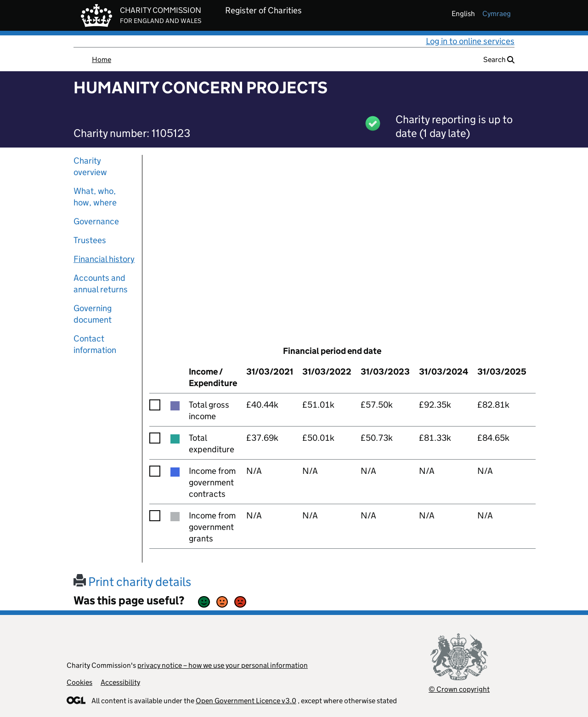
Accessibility (120, 682)
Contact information (95, 344)
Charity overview (90, 166)
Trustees (90, 240)
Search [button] (499, 60)
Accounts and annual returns (101, 284)
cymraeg (497, 14)
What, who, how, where (95, 197)
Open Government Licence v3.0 (246, 701)
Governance (96, 221)
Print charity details (132, 582)
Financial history (104, 259)
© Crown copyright (459, 689)
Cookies (79, 682)
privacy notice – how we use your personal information (223, 665)
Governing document (93, 314)
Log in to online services (470, 41)
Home (102, 60)
